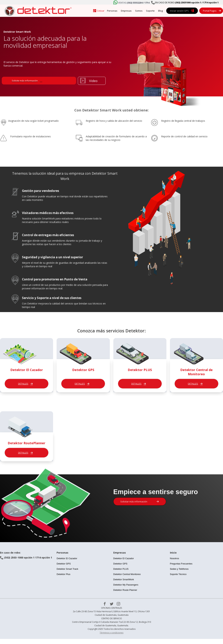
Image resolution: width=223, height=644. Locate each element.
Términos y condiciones (111, 633)
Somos (139, 11)
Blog (160, 11)
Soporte (150, 11)
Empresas (126, 11)
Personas (112, 11)
